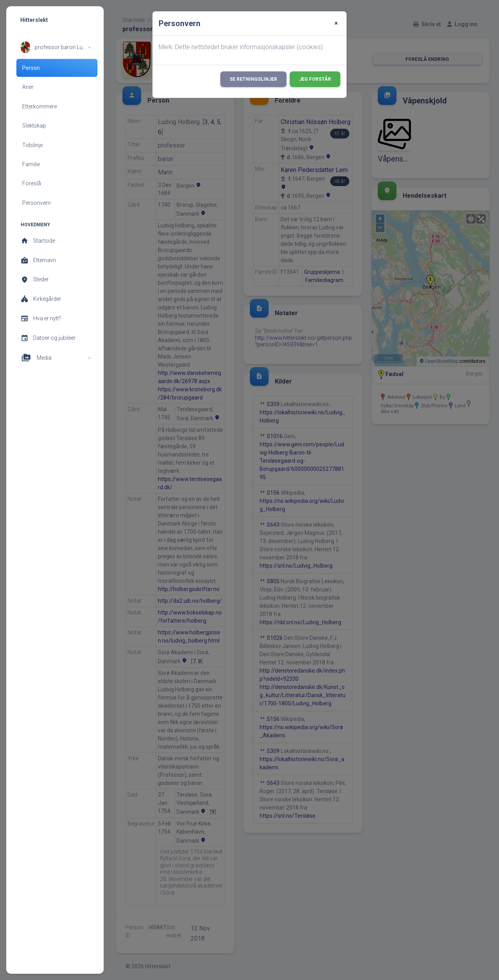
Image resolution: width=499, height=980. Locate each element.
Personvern (36, 203)
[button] (56, 47)
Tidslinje (32, 145)
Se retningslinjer (253, 79)
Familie (31, 164)
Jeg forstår (315, 79)
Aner (28, 87)
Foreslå (32, 183)
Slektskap (34, 126)
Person (31, 68)
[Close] (336, 23)
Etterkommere (40, 107)
